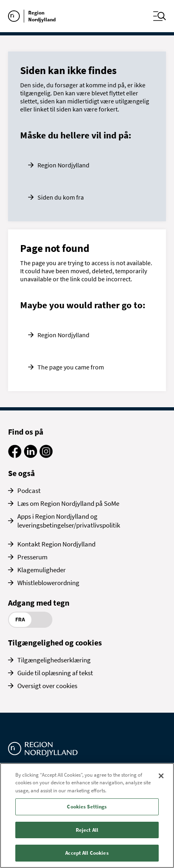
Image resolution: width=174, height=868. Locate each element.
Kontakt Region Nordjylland (56, 544)
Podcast (29, 491)
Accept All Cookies (87, 853)
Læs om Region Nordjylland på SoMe (68, 503)
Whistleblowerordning (48, 583)
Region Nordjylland (63, 165)
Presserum (32, 557)
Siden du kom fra (61, 197)
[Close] (161, 776)
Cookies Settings (87, 807)
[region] (87, 815)
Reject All (87, 830)
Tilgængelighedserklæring (54, 660)
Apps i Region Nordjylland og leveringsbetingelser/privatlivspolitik (69, 521)
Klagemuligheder (41, 570)
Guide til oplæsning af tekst (55, 673)
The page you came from (71, 367)
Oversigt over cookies (47, 686)
